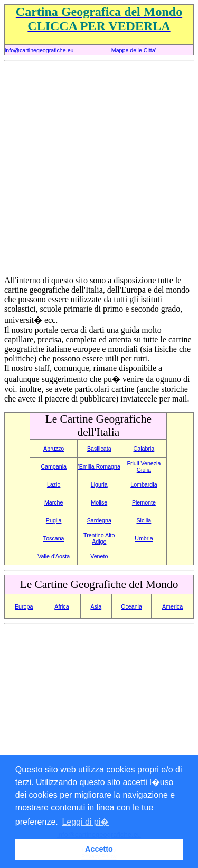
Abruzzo (54, 449)
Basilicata (99, 449)
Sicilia (144, 520)
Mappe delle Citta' (134, 50)
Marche (54, 502)
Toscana (54, 538)
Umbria (144, 538)
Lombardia (144, 484)
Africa (62, 606)
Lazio (54, 484)
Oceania (131, 606)
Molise (99, 502)
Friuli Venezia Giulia (144, 466)
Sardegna (99, 520)
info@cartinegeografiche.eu (39, 50)
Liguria (99, 484)
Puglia (54, 520)
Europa (24, 606)
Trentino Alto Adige (99, 538)
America (172, 606)
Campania (54, 466)
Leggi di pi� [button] (85, 822)
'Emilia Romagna (99, 466)
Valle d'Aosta (54, 556)
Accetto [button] (99, 849)
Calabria (144, 449)
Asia (96, 606)
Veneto (99, 556)
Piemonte (144, 502)
